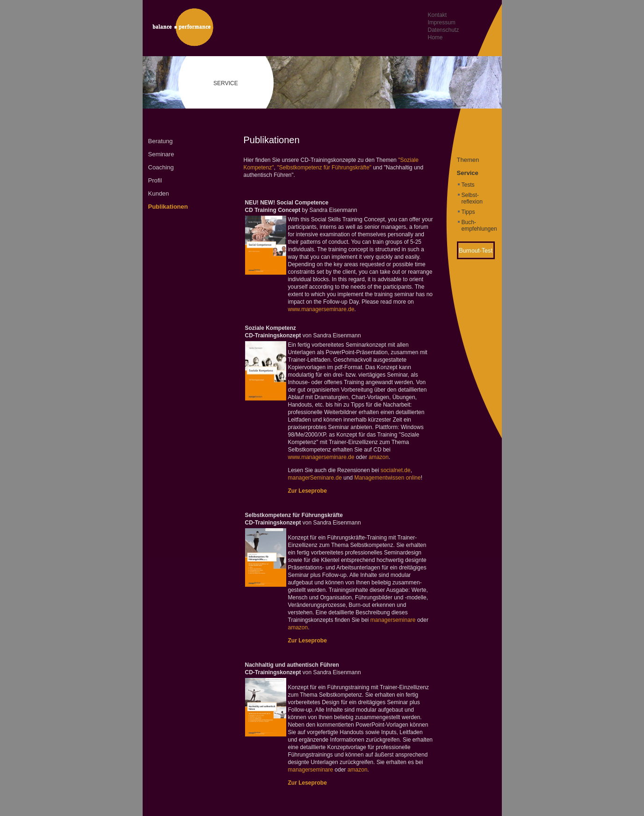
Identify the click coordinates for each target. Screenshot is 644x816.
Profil (155, 180)
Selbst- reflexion (472, 198)
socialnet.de (396, 470)
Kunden (159, 193)
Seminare (161, 154)
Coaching (161, 167)
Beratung (161, 141)
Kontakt (438, 15)
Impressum (442, 22)
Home (435, 37)
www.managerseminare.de (321, 309)
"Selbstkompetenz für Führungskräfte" (324, 168)
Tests (468, 185)
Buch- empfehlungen (479, 226)
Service (468, 173)
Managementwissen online (388, 478)
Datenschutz (444, 30)
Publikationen (168, 207)
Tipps (468, 212)
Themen (468, 160)
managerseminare (393, 620)
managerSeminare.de (315, 478)
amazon (379, 457)
